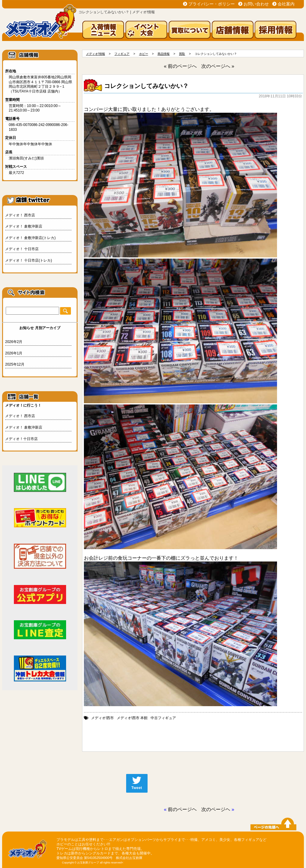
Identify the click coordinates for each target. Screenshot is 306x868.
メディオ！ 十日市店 (22, 249)
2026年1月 (14, 353)
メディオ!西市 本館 (132, 718)
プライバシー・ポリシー (212, 4)
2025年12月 (15, 364)
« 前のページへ (180, 66)
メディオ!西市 (102, 718)
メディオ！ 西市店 (20, 215)
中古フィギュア (163, 718)
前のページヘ (182, 809)
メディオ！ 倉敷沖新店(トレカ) (30, 238)
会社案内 (286, 4)
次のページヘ (216, 809)
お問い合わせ (256, 4)
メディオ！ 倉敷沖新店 (24, 226)
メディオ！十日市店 (21, 439)
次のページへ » (218, 66)
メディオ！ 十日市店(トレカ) (29, 260)
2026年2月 (14, 342)
